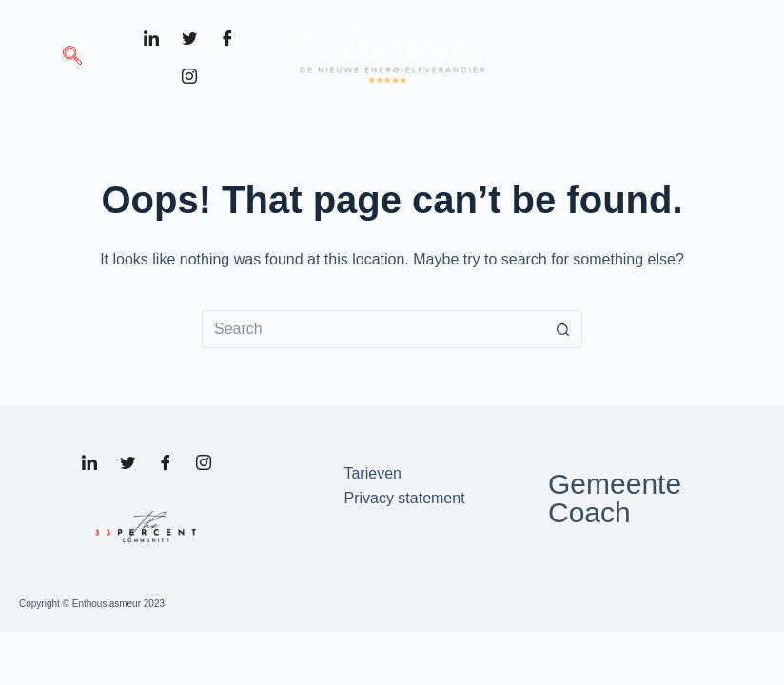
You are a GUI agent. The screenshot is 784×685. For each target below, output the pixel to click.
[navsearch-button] (72, 57)
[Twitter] (189, 38)
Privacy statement (404, 498)
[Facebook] (227, 38)
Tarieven (372, 473)
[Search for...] (373, 329)
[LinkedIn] (151, 38)
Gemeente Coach (615, 498)
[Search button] (563, 329)
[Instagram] (189, 76)
